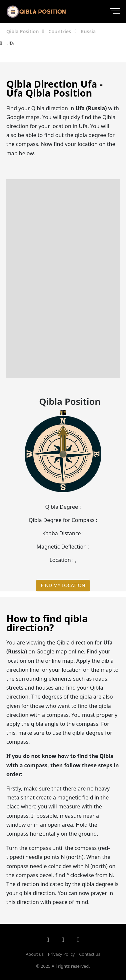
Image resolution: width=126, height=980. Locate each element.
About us (35, 954)
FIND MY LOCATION (63, 585)
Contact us (90, 954)
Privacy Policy (61, 954)
